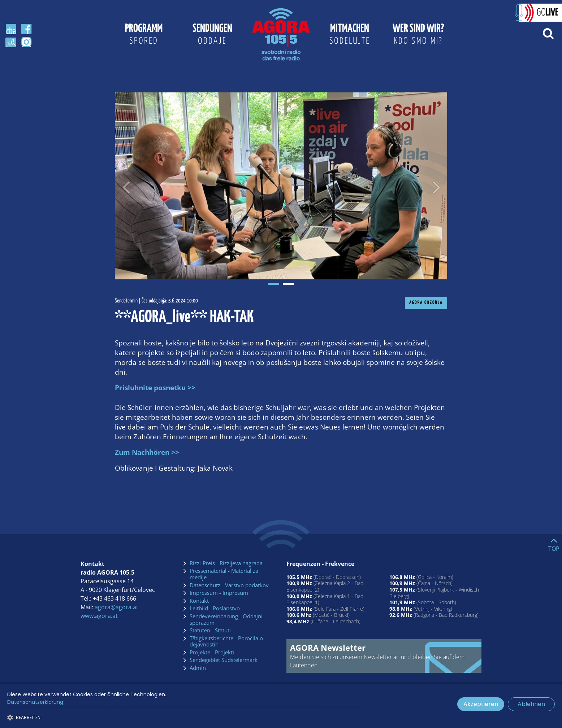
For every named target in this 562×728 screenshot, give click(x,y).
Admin (198, 668)
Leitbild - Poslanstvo (215, 609)
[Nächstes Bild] (436, 186)
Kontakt (199, 601)
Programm (144, 35)
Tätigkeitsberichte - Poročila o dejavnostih (226, 642)
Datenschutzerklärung (35, 702)
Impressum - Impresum (219, 593)
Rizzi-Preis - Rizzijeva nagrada (226, 563)
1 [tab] (274, 284)
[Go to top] (554, 543)
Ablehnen (531, 704)
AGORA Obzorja (426, 303)
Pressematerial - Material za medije (224, 574)
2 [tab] (288, 284)
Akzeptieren (481, 704)
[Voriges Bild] (126, 186)
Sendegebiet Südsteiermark (224, 660)
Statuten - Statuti (210, 631)
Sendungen (212, 35)
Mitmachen (350, 35)
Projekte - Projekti (212, 653)
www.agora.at (99, 616)
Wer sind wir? (418, 35)
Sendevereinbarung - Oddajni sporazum (226, 620)
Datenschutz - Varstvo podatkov (229, 585)
